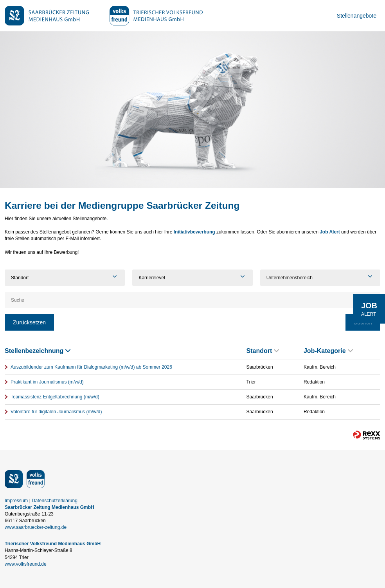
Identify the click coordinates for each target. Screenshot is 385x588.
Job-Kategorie (328, 351)
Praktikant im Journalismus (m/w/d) (47, 382)
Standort (263, 351)
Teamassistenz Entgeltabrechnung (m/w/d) (55, 397)
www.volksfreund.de (26, 564)
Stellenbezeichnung (38, 351)
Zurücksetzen (29, 322)
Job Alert (330, 232)
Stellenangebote (357, 16)
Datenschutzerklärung (55, 501)
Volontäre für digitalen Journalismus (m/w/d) (56, 412)
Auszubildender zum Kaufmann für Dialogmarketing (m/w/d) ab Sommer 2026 (91, 367)
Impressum (16, 501)
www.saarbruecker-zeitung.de (36, 527)
